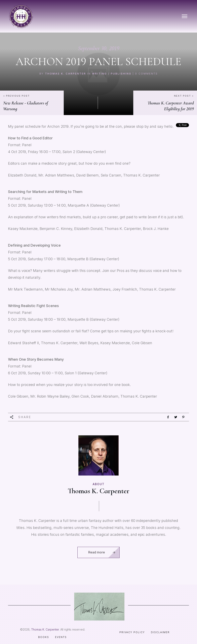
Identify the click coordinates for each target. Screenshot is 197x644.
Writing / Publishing (112, 74)
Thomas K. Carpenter (66, 74)
